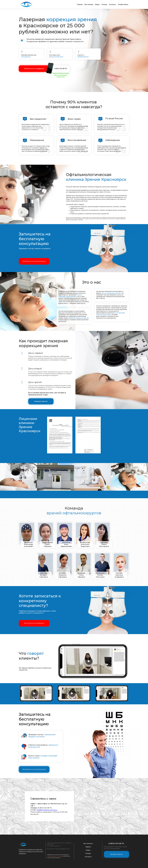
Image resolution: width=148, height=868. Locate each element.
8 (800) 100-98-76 (116, 843)
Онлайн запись (123, 4)
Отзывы (104, 4)
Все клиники (89, 4)
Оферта (88, 847)
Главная (80, 4)
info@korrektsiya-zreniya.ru (47, 810)
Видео (97, 4)
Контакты (113, 4)
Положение (51, 856)
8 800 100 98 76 (61, 68)
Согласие (59, 856)
